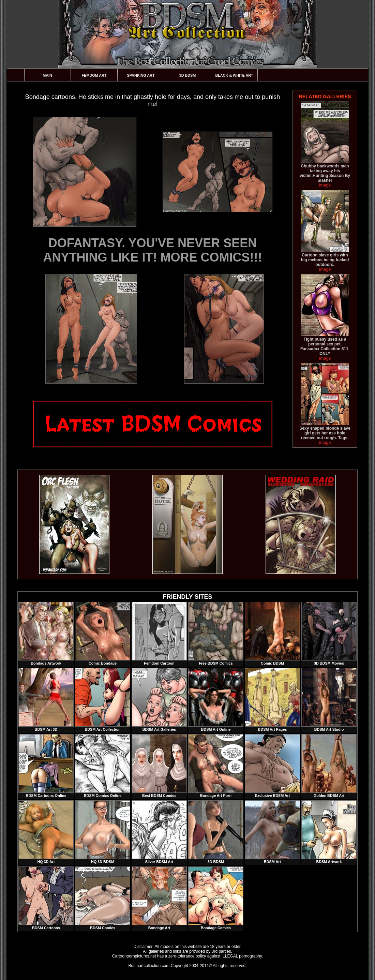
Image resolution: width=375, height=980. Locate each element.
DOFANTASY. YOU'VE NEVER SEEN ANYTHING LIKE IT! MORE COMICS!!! (153, 250)
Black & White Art (234, 75)
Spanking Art (141, 75)
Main (47, 75)
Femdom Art (94, 75)
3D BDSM (188, 75)
